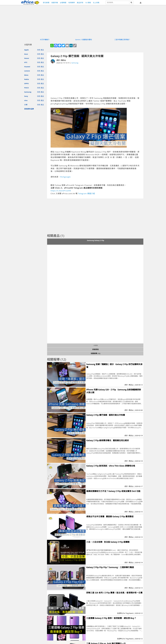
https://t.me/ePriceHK (61, 191)
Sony (26, 96)
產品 (42, 50)
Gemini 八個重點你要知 (84, 40)
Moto (26, 75)
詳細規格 (95, 349)
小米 (26, 105)
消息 (39, 50)
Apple (26, 50)
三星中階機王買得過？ (122, 40)
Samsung (28, 92)
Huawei (27, 67)
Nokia (27, 79)
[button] (141, 3)
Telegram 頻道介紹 (86, 193)
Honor (27, 58)
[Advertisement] (95, 80)
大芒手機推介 (45, 40)
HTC (26, 62)
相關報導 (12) (96, 353)
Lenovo (27, 71)
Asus (26, 54)
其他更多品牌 (29, 109)
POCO (26, 88)
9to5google (65, 177)
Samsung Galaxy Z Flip (95, 240)
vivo (26, 100)
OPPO (26, 83)
